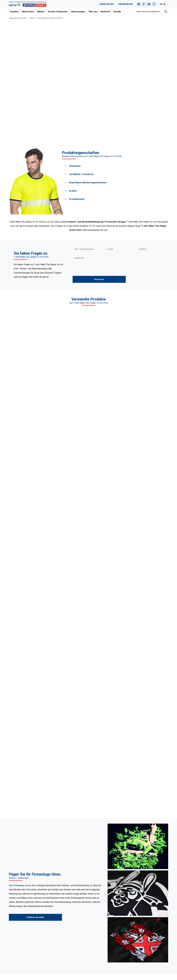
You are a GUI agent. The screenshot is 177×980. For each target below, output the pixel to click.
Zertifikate (107, 927)
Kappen (61, 931)
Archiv (152, 924)
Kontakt (117, 12)
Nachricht (105, 12)
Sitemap (153, 934)
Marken (41, 12)
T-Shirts (32, 18)
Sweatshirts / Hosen (67, 924)
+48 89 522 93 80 (23, 938)
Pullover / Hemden (66, 920)
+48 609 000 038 (125, 4)
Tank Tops (62, 934)
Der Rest (61, 941)
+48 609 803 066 (21, 928)
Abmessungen (78, 12)
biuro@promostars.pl (24, 942)
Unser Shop (155, 941)
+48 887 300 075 (24, 935)
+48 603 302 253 (107, 4)
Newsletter (154, 938)
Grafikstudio (155, 917)
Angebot (14, 12)
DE (164, 4)
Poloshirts (62, 917)
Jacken (61, 938)
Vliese (60, 927)
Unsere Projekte (110, 920)
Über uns (93, 12)
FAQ (151, 913)
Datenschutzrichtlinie (159, 931)
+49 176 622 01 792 (25, 931)
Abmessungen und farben (114, 934)
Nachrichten (28, 12)
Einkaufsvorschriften (159, 927)
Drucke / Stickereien (58, 12)
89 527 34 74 (18, 924)
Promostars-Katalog (158, 920)
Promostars (22, 18)
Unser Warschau (110, 924)
